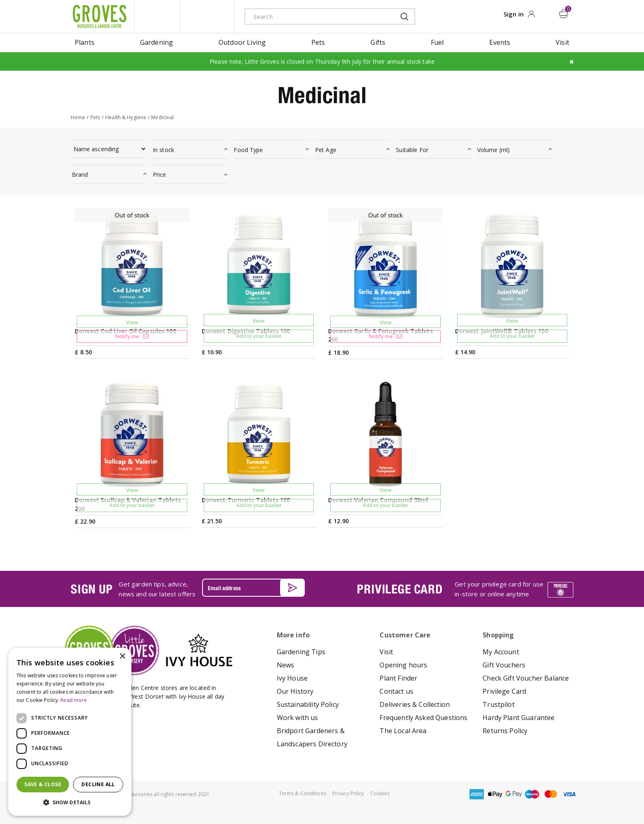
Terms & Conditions (302, 793)
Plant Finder (398, 678)
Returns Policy (505, 730)
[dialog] (70, 732)
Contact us (396, 691)
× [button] (122, 657)
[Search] (317, 16)
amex (477, 794)
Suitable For (412, 150)
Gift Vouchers (504, 665)
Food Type (248, 150)
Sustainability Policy (308, 704)
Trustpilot (499, 704)
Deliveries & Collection (415, 704)
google (514, 794)
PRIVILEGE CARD (400, 589)
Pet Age (326, 150)
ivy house (207, 16)
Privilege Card (504, 691)
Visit (386, 651)
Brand (80, 174)
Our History (295, 691)
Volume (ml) (494, 150)
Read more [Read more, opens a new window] (74, 700)
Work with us (298, 717)
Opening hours (403, 665)
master (551, 794)
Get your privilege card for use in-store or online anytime (499, 589)
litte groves (157, 16)
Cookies (380, 793)
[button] (70, 803)
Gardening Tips (301, 651)
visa (569, 794)
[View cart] (564, 14)
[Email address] (253, 588)
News (286, 665)
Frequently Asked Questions (423, 717)
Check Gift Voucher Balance (526, 678)
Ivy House (292, 678)
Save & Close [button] (43, 784)
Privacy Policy (348, 793)
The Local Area (403, 730)
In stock (163, 150)
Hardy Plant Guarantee (519, 717)
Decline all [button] (98, 784)
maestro (532, 794)
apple (495, 794)
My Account (501, 651)
